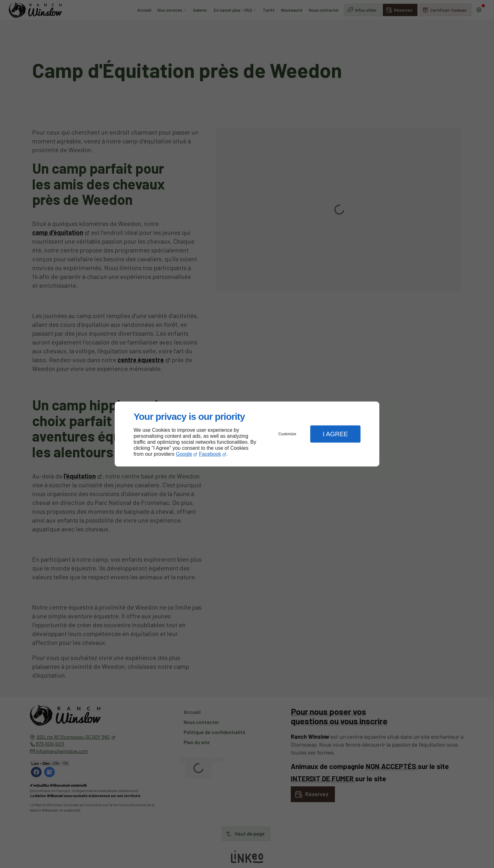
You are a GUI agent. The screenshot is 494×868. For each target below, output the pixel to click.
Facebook (210, 454)
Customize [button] (287, 434)
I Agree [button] (335, 434)
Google (184, 454)
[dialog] (247, 434)
